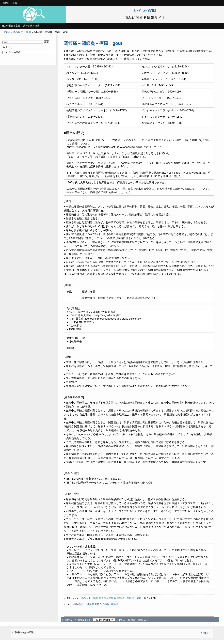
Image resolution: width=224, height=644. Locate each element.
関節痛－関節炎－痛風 (129, 598)
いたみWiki (145, 10)
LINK (14, 3)
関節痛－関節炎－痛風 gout (93, 43)
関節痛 (115, 604)
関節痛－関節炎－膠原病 (132, 620)
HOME (5, 3)
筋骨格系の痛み (107, 598)
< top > (205, 633)
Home (6, 32)
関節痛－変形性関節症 (77, 620)
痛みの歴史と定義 (11, 26)
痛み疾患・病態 (31, 26)
